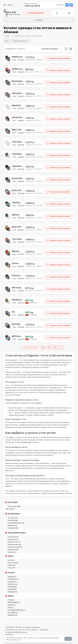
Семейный (12, 528)
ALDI (10, 608)
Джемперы (12, 550)
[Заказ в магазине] (51, 49)
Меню (39, 20)
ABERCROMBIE (13, 602)
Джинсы (11, 552)
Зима (10, 565)
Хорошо (68, 639)
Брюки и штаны (13, 544)
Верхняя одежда (14, 547)
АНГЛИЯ (11, 577)
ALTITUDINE (12, 613)
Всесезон (11, 563)
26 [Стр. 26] (55, 347)
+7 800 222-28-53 (32, 6)
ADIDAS (11, 605)
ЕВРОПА (11, 584)
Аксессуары (12, 537)
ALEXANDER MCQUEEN (16, 610)
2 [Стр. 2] (25, 347)
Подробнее (44, 630)
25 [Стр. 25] (49, 347)
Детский (11, 518)
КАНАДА (11, 592)
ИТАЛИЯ (11, 589)
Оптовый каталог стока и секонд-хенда (27, 36)
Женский (11, 520)
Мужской (11, 525)
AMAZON (11, 615)
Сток (10, 509)
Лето (10, 568)
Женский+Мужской (15, 523)
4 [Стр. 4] (35, 347)
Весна (10, 560)
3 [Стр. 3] (30, 347)
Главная (7, 36)
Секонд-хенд (12, 506)
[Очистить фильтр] (7, 41)
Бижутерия (12, 539)
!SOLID (10, 600)
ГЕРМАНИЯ (12, 579)
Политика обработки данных (16, 632)
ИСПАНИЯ (11, 587)
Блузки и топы (13, 542)
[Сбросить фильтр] (21, 41)
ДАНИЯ (11, 582)
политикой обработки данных (49, 638)
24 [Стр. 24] (43, 347)
